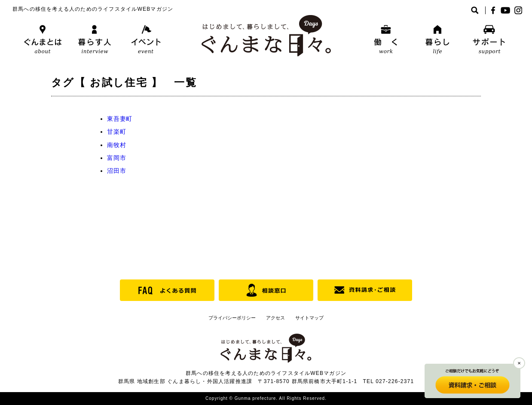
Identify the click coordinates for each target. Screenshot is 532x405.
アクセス (275, 318)
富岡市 (116, 158)
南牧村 (116, 145)
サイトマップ (309, 318)
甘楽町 (116, 132)
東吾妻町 (120, 119)
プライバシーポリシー (232, 318)
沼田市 (116, 171)
